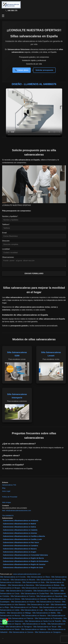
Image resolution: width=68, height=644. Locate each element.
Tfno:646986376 (8, 517)
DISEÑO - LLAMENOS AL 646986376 (34, 84)
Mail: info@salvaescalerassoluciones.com (17, 512)
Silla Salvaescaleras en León (50, 609)
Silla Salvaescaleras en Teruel (45, 628)
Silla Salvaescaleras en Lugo (32, 611)
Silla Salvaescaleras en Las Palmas (24, 609)
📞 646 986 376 (11, 11)
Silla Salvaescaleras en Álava (38, 578)
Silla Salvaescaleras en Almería (49, 581)
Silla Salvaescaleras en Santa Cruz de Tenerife (43, 622)
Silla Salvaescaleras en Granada (34, 600)
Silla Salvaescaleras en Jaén (38, 606)
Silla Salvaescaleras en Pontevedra (48, 620)
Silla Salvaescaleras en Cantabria (19, 592)
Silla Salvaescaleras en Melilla (44, 614)
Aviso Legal (6, 492)
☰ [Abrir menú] (3, 16)
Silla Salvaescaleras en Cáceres (34, 589)
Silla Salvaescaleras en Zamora (21, 633)
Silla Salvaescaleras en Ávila (33, 584)
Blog (4, 489)
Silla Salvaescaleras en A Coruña (13, 578)
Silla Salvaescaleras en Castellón (46, 592)
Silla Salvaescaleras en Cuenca (23, 598)
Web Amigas (7, 504)
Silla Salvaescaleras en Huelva (23, 603)
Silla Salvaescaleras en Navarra (34, 617)
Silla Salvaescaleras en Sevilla (34, 625)
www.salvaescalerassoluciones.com (27, 575)
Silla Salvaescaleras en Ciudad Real (35, 595)
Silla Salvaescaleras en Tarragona (19, 628)
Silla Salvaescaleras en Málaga (19, 614)
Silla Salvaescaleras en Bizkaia (47, 586)
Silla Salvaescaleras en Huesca (48, 603)
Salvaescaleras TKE (9, 486)
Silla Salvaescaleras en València (34, 631)
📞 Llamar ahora (22, 70)
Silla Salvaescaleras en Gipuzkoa (49, 598)
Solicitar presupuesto (44, 70)
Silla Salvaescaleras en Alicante (23, 581)
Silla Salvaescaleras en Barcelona (21, 586)
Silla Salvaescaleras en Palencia (21, 620)
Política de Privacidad (10, 498)
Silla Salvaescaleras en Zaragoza (48, 633)
